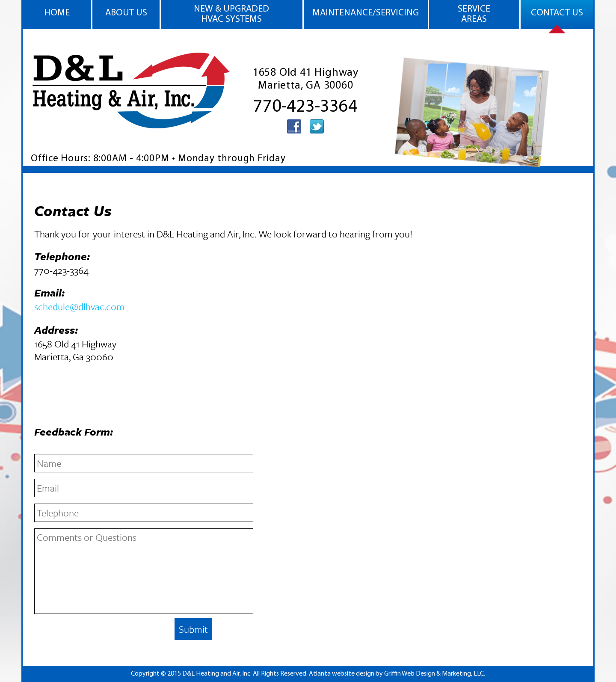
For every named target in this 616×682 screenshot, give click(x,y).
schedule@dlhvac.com (79, 307)
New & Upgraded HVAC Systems (231, 14)
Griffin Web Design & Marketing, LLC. (435, 674)
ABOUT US (126, 13)
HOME (57, 13)
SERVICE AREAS (474, 14)
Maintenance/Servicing (366, 13)
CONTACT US (557, 13)
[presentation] (99, 634)
